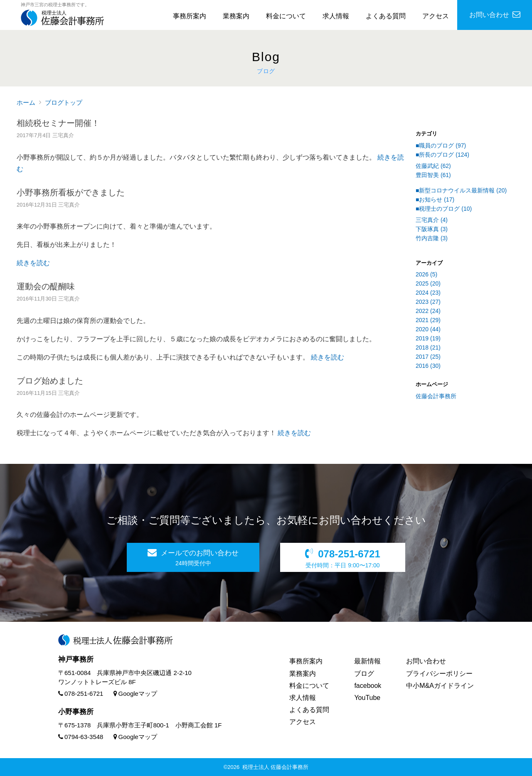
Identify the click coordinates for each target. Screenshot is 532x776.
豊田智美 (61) (433, 175)
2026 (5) (426, 274)
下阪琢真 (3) (432, 229)
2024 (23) (428, 293)
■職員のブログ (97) (441, 145)
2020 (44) (428, 329)
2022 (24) (428, 311)
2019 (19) (428, 338)
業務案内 (236, 16)
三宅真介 (63, 135)
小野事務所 (76, 712)
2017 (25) (428, 357)
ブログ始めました (50, 381)
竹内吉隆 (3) (432, 238)
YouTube (367, 698)
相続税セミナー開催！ (58, 123)
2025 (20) (428, 283)
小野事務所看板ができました (71, 192)
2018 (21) (428, 347)
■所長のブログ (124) (442, 155)
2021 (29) (428, 320)
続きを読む (33, 263)
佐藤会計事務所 (436, 396)
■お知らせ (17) (435, 200)
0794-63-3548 (81, 737)
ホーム (26, 102)
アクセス (436, 16)
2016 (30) (428, 366)
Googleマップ (135, 693)
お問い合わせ (426, 661)
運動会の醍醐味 (46, 286)
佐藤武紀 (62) (433, 166)
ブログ (364, 674)
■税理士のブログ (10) (444, 209)
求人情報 (336, 16)
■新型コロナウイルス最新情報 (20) (461, 190)
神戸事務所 (76, 659)
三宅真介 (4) (432, 220)
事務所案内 (190, 16)
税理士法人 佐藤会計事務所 (276, 767)
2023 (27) (428, 302)
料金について (286, 16)
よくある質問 (386, 16)
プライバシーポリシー (439, 674)
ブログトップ (64, 102)
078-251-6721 (81, 693)
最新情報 (367, 661)
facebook (368, 686)
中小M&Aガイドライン (440, 686)
